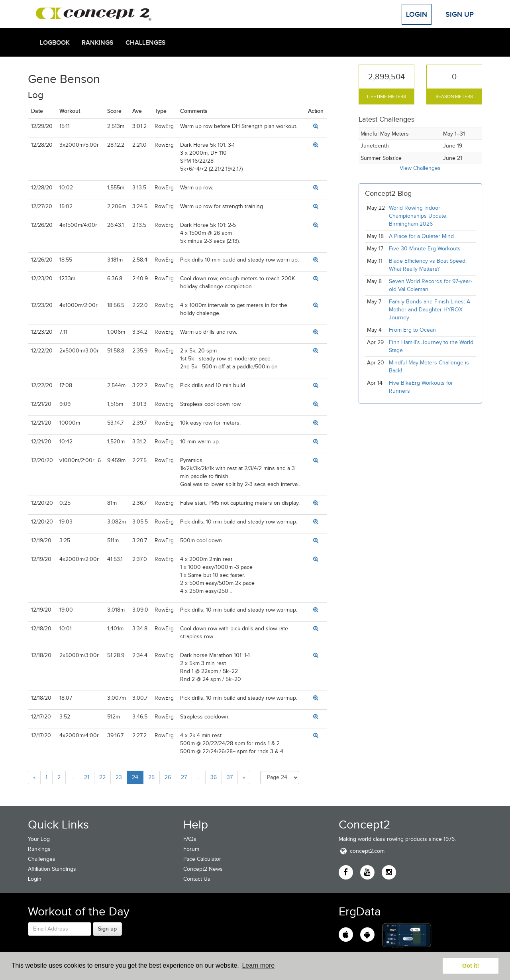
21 (87, 777)
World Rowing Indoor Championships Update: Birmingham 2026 (418, 216)
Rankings (98, 43)
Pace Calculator (202, 859)
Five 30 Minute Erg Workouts (425, 249)
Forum (191, 849)
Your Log (39, 839)
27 (184, 777)
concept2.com (362, 851)
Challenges (146, 43)
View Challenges (420, 168)
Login (417, 14)
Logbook (55, 43)
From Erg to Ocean (412, 330)
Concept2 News (203, 869)
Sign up (107, 929)
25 (151, 777)
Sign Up (460, 14)
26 (168, 777)
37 (230, 777)
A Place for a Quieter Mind (421, 236)
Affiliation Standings (52, 869)
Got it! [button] (471, 966)
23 (119, 777)
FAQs (190, 839)
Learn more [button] (258, 965)
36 (214, 777)
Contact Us (197, 879)
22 (102, 777)
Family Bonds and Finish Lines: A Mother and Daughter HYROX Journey (430, 310)
